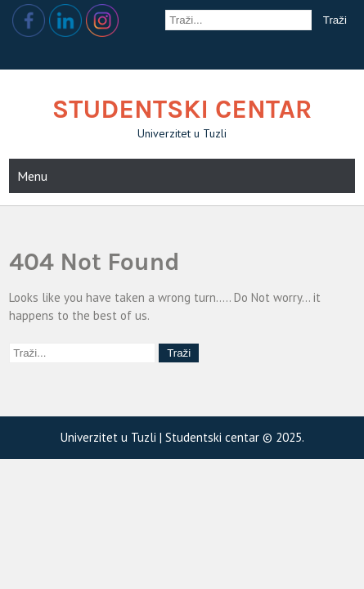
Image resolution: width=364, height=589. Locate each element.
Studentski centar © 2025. (235, 437)
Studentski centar (182, 109)
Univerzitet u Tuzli (110, 437)
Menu (32, 176)
